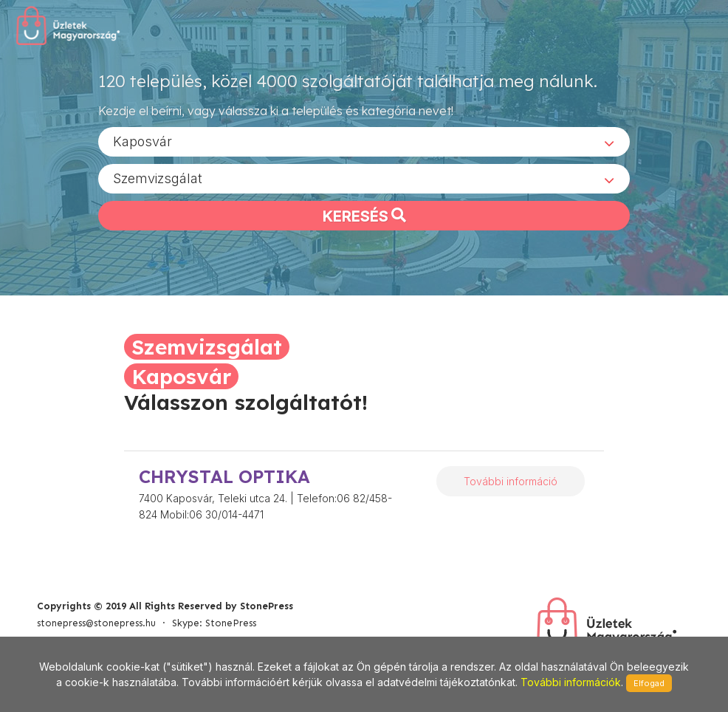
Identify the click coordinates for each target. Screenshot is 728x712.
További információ (511, 481)
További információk (571, 682)
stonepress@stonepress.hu (96, 623)
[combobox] (364, 141)
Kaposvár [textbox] (142, 141)
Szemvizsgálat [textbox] (158, 178)
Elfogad (649, 683)
